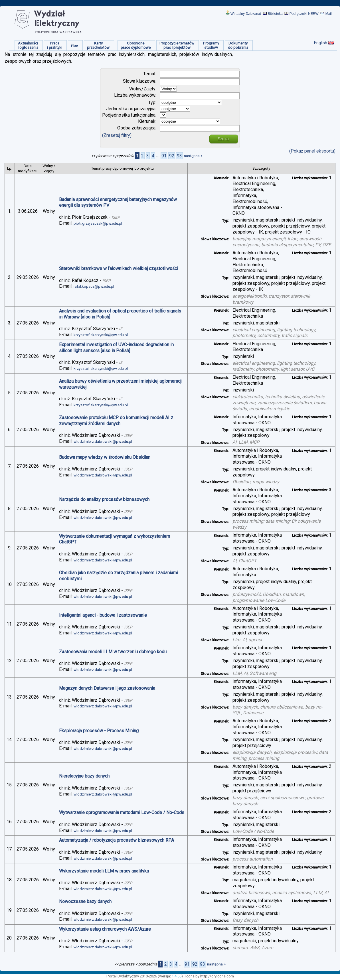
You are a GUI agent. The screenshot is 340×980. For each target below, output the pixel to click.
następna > (193, 156)
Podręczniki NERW (304, 14)
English (321, 43)
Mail (329, 14)
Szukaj (224, 139)
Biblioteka (275, 14)
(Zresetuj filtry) (117, 135)
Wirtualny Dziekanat (246, 14)
